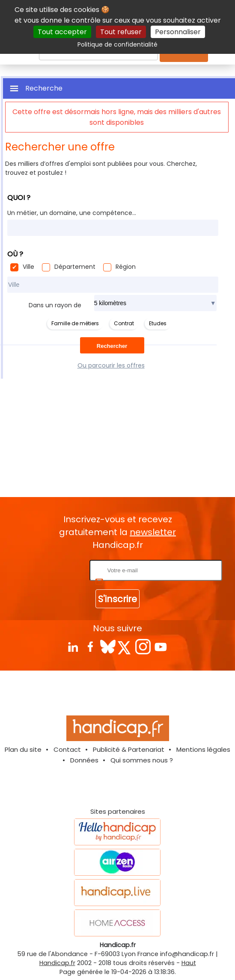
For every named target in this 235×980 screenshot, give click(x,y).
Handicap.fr (57, 963)
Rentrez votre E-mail (54, 570)
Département (75, 267)
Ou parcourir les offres (111, 365)
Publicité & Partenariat (129, 749)
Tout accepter (62, 32)
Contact (67, 749)
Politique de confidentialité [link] (117, 44)
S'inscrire (117, 599)
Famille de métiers (75, 323)
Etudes (158, 323)
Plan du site (23, 749)
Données (84, 760)
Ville (28, 267)
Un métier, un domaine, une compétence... (72, 213)
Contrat (124, 323)
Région (126, 267)
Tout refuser (121, 32)
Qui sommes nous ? (142, 760)
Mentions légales (203, 749)
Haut (189, 963)
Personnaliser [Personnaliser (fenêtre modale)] (178, 32)
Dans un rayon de (55, 305)
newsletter (153, 532)
